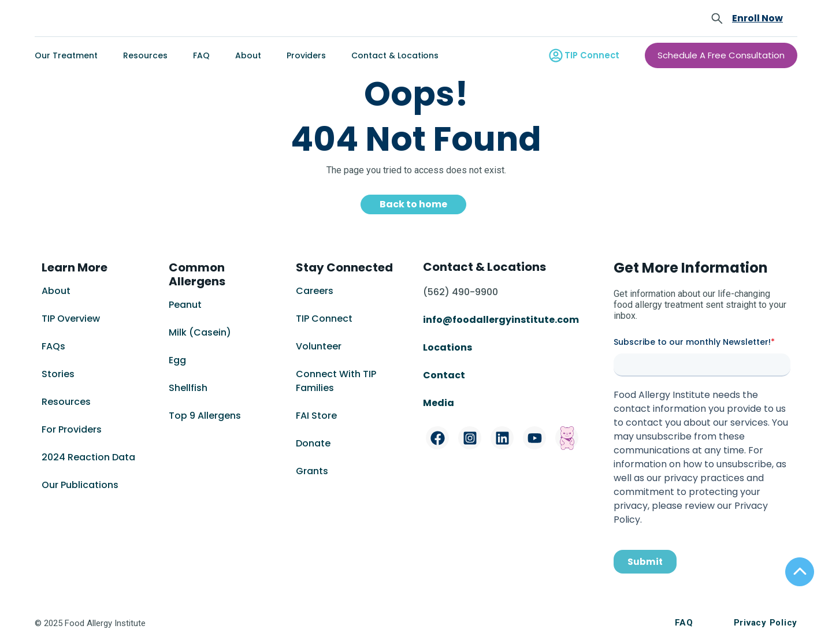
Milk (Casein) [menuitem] (200, 332)
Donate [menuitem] (313, 443)
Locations (447, 347)
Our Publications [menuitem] (80, 485)
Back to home (413, 204)
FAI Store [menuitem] (316, 416)
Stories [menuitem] (58, 374)
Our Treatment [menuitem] (66, 55)
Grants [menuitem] (312, 471)
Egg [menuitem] (177, 360)
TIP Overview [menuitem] (71, 319)
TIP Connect (594, 55)
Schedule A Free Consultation (725, 55)
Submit (645, 562)
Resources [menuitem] (145, 55)
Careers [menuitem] (315, 291)
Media (439, 403)
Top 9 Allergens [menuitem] (205, 416)
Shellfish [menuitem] (188, 388)
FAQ (684, 623)
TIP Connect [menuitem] (324, 319)
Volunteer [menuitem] (319, 346)
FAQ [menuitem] (201, 55)
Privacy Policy (766, 623)
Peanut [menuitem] (185, 305)
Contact (445, 375)
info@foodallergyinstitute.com (501, 320)
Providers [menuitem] (306, 55)
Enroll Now (757, 18)
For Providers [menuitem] (72, 429)
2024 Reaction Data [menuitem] (88, 457)
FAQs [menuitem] (53, 346)
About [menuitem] (248, 55)
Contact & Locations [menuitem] (395, 55)
